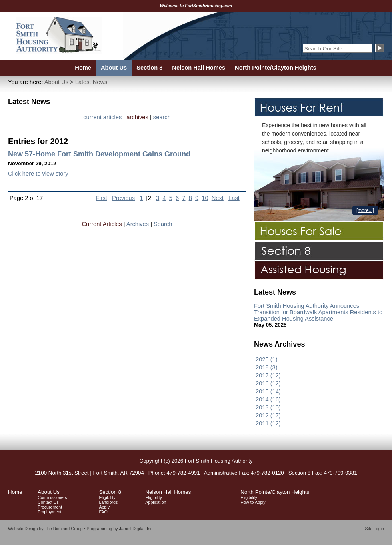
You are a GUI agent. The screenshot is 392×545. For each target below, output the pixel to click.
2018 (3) (267, 367)
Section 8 (110, 492)
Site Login (375, 529)
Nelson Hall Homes (168, 492)
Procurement (50, 507)
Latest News (91, 82)
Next (218, 198)
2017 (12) (268, 375)
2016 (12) (268, 383)
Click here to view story (38, 174)
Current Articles (102, 224)
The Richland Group (63, 529)
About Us (56, 82)
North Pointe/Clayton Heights (275, 492)
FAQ (103, 512)
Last (234, 198)
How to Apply (253, 502)
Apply (104, 507)
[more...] (365, 210)
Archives (138, 224)
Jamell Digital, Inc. (136, 529)
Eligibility (107, 497)
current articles (102, 117)
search (162, 117)
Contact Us (48, 502)
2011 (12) (268, 423)
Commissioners (52, 497)
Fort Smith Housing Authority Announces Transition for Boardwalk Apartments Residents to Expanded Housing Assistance (318, 312)
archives (137, 117)
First (101, 198)
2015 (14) (268, 391)
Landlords (108, 502)
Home (15, 492)
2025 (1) (267, 359)
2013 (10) (268, 407)
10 (205, 198)
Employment (49, 512)
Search (163, 224)
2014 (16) (268, 399)
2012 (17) (268, 415)
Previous (123, 198)
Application (156, 502)
